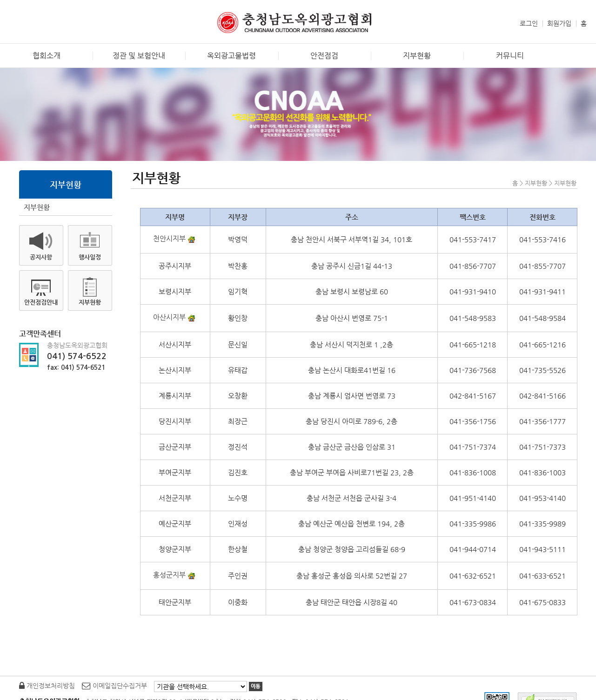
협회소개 (47, 56)
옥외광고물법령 (231, 56)
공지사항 (41, 257)
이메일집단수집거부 (114, 686)
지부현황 (417, 56)
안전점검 (324, 56)
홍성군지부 (175, 575)
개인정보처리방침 (47, 686)
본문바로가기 (18, 7)
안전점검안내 (41, 302)
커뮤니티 (510, 56)
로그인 (529, 23)
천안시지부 (175, 238)
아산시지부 (175, 317)
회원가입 (559, 23)
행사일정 (90, 257)
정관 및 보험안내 (139, 56)
